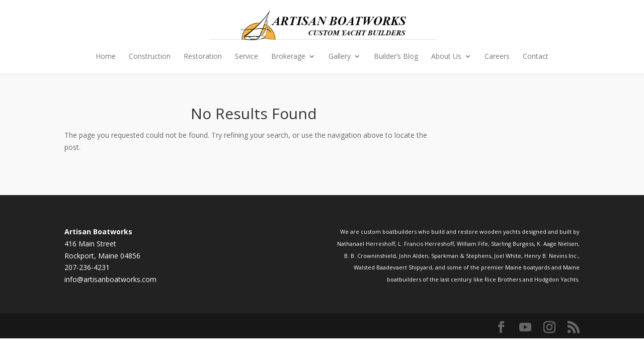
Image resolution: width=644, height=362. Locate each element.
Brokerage (288, 57)
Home (106, 57)
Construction (150, 57)
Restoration (203, 57)
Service (247, 57)
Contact (536, 57)
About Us (446, 57)
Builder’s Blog (396, 57)
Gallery (340, 57)
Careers (497, 57)
